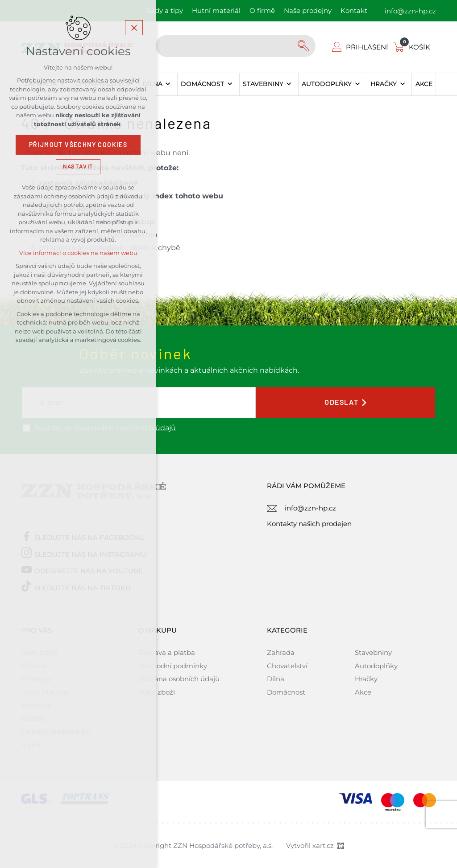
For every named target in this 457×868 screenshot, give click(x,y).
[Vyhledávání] (304, 46)
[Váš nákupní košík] (413, 47)
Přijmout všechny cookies (78, 145)
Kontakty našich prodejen (309, 524)
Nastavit (78, 167)
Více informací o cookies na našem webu (78, 253)
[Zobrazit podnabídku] (168, 84)
